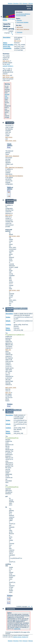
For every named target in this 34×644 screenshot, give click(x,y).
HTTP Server (12, 19)
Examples (19, 20)
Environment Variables (22, 22)
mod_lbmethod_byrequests (14, 168)
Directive (10, 310)
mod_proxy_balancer (23, 29)
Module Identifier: (8, 45)
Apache (5, 19)
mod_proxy (18, 41)
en (12, 33)
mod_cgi (8, 350)
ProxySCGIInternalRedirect (23, 14)
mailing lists (17, 629)
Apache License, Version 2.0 (20, 637)
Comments (19, 32)
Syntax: (8, 317)
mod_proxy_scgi (8, 77)
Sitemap (31, 3)
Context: (8, 325)
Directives (16, 3)
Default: (8, 321)
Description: (7, 37)
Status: (5, 43)
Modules (10, 3)
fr (13, 34)
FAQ (21, 3)
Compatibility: (7, 48)
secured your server (7, 96)
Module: (8, 330)
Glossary (25, 3)
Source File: (7, 47)
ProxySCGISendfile (21, 15)
